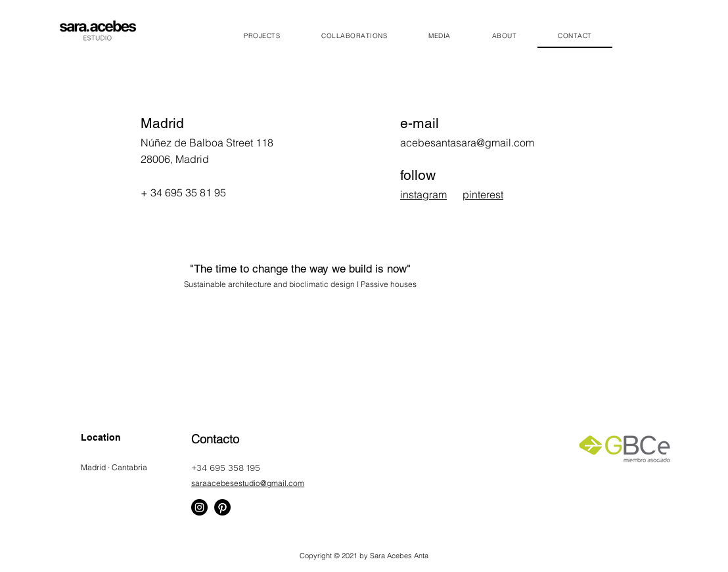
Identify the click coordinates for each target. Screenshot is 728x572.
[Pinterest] (222, 507)
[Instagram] (199, 507)
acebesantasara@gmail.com (467, 143)
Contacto (215, 439)
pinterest (483, 194)
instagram (423, 194)
